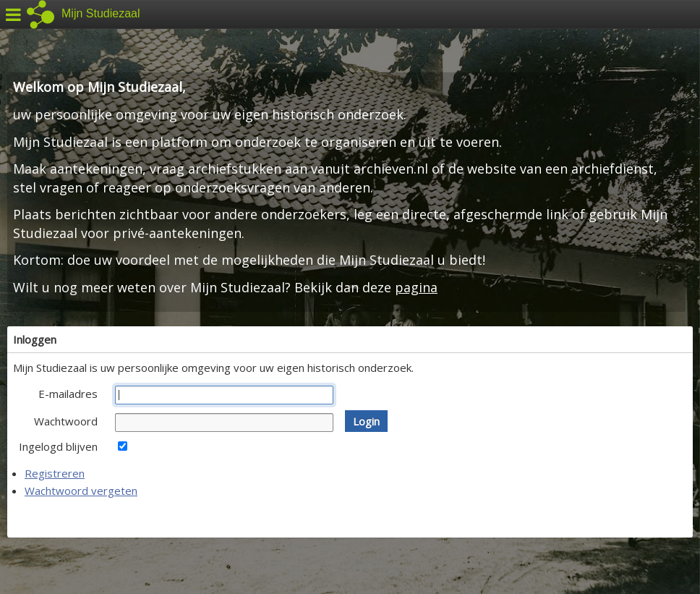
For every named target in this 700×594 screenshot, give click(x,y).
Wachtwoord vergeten (81, 491)
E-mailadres (68, 394)
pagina (416, 287)
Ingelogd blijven (58, 446)
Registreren (55, 473)
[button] (366, 421)
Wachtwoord (66, 421)
